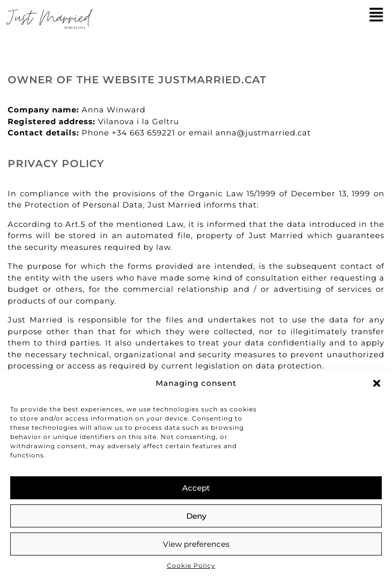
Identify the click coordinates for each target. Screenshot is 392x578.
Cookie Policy (191, 565)
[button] (377, 383)
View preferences (196, 544)
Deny (196, 516)
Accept (196, 488)
